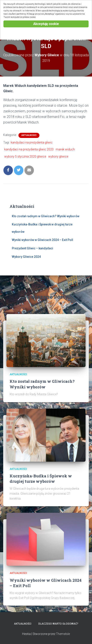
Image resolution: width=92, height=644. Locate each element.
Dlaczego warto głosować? (58, 624)
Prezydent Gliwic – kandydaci (32, 248)
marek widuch (65, 149)
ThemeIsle (63, 634)
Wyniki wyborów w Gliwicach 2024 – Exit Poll (42, 240)
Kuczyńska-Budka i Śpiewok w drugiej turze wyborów (41, 479)
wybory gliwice (58, 156)
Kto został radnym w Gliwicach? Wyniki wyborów (46, 216)
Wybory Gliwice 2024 (26, 257)
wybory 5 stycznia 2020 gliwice (25, 156)
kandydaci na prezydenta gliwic (32, 142)
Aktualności (29, 135)
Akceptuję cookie (46, 24)
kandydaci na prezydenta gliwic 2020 (29, 149)
